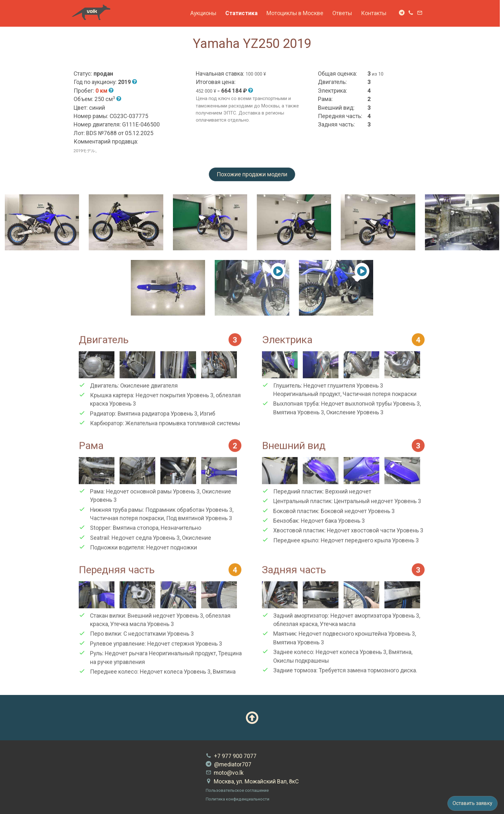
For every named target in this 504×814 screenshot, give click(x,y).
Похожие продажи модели (252, 174)
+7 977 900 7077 (231, 756)
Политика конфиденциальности (238, 799)
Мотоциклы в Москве (297, 13)
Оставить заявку (473, 803)
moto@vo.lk (225, 773)
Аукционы (205, 13)
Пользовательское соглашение (237, 790)
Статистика (243, 13)
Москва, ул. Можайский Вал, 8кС (252, 782)
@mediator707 (229, 764)
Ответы (344, 13)
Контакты (376, 13)
